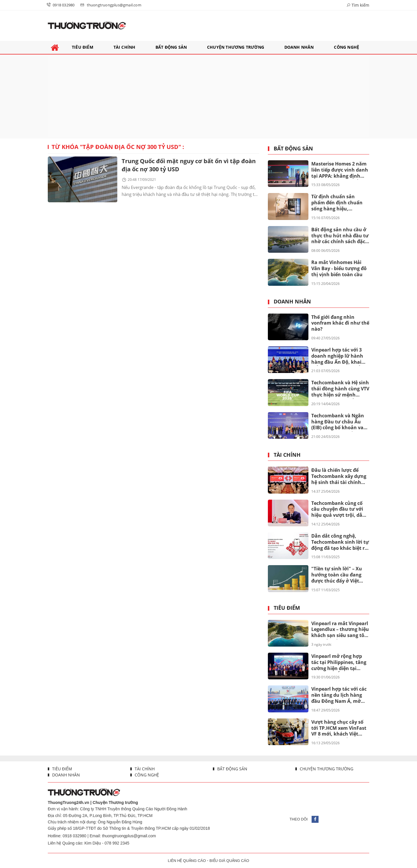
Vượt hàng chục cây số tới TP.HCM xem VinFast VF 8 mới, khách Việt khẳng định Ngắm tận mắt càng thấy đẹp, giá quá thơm (339, 728)
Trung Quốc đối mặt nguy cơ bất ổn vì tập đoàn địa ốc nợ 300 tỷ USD (189, 165)
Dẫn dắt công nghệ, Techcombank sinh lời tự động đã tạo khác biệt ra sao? (340, 542)
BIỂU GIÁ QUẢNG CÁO (229, 861)
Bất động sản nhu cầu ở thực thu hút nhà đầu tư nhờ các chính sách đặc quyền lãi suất (340, 236)
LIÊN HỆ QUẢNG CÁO (187, 861)
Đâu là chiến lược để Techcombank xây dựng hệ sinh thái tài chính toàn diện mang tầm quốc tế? (339, 476)
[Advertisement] (209, 97)
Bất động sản (293, 149)
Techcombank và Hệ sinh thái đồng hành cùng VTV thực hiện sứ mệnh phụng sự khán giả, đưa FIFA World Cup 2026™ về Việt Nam (340, 389)
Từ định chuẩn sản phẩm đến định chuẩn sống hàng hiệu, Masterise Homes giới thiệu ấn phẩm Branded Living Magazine (339, 203)
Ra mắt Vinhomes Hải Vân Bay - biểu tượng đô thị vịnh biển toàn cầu (339, 268)
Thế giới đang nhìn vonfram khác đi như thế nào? (340, 323)
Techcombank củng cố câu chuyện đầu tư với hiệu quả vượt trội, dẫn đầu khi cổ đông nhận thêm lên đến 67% (338, 509)
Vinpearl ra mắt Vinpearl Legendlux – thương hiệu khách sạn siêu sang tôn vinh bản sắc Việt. (340, 630)
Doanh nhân (292, 302)
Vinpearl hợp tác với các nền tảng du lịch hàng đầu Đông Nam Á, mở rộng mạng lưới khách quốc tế (339, 695)
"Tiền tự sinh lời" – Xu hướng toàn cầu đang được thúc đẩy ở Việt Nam (337, 575)
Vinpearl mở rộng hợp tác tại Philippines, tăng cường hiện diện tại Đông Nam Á (339, 663)
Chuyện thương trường (326, 769)
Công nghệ (146, 775)
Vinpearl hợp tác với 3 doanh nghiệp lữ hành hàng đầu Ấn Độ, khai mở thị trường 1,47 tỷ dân (337, 356)
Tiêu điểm (287, 608)
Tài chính (287, 455)
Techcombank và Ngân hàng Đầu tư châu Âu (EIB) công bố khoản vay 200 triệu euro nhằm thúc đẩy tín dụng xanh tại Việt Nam (339, 422)
